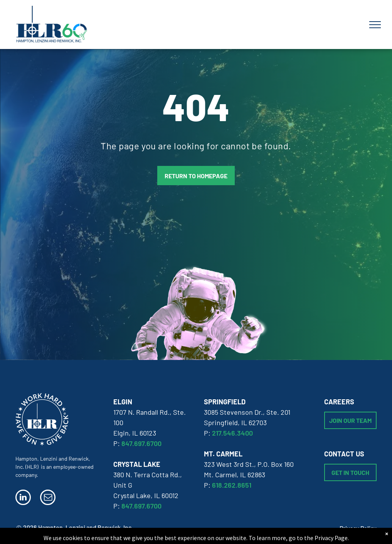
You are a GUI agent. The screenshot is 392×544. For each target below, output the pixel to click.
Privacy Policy (358, 528)
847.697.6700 (141, 443)
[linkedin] (23, 498)
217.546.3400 (232, 433)
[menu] (375, 25)
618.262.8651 (232, 485)
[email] (48, 498)
